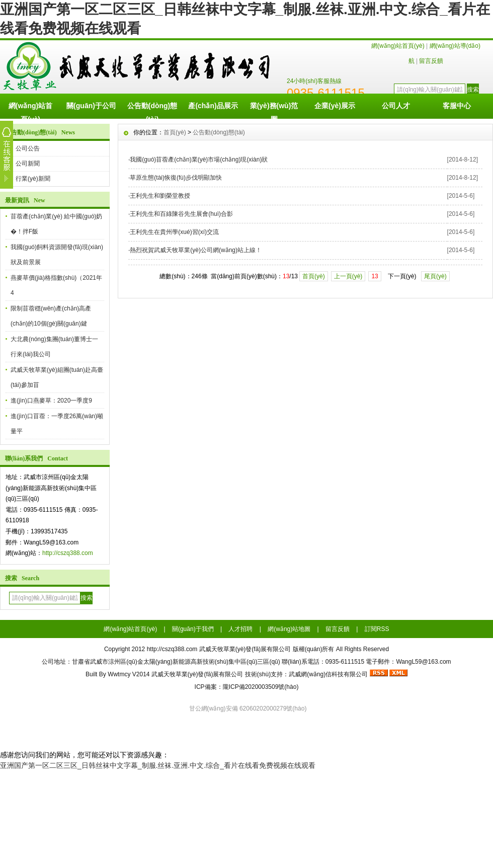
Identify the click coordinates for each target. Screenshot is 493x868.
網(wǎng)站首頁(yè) (398, 46)
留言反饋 (431, 61)
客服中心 (457, 106)
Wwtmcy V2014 (129, 674)
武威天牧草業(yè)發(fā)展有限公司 (197, 674)
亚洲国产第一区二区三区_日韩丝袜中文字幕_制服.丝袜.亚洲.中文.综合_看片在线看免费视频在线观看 (158, 765)
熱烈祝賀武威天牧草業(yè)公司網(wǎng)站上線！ (196, 250)
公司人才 (396, 106)
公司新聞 (28, 164)
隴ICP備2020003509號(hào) (261, 687)
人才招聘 (240, 629)
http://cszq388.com (68, 553)
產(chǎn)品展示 (213, 106)
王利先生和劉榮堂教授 (160, 196)
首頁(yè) (175, 132)
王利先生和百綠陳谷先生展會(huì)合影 (181, 214)
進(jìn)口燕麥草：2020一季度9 (51, 401)
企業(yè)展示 (335, 106)
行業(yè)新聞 (33, 179)
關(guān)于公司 (91, 106)
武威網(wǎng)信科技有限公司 (328, 674)
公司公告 (28, 148)
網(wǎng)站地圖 (289, 629)
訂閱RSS (377, 629)
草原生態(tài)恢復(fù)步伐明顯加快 (176, 178)
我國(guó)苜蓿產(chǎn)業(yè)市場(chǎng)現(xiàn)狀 (199, 160)
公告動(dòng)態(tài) (152, 110)
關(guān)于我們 (193, 629)
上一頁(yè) (348, 276)
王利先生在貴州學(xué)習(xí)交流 (174, 232)
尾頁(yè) (435, 276)
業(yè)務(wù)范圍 (274, 110)
